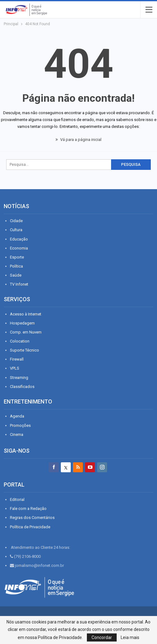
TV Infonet (19, 284)
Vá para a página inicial (78, 140)
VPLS (15, 368)
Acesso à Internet (26, 314)
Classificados (22, 387)
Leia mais (130, 637)
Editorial (17, 499)
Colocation (20, 341)
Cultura (16, 230)
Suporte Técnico (25, 350)
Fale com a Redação (28, 509)
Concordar (102, 637)
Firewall (17, 359)
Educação (19, 239)
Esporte (17, 257)
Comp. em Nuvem (26, 332)
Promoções (20, 425)
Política (16, 266)
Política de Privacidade (30, 527)
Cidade (16, 221)
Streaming (19, 378)
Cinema (17, 434)
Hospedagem (22, 323)
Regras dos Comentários (32, 518)
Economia (19, 248)
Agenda (17, 416)
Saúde (16, 275)
